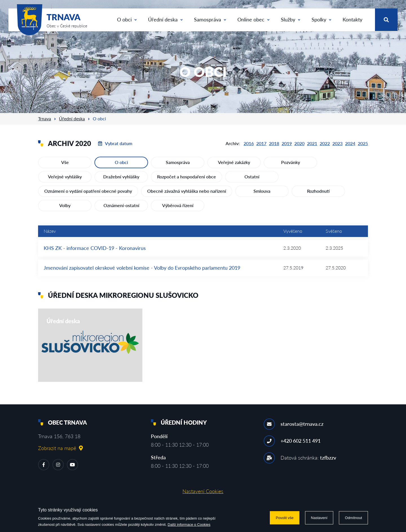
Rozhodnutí (318, 191)
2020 (299, 143)
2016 (249, 143)
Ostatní (252, 177)
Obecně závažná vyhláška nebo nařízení (187, 191)
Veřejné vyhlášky (65, 177)
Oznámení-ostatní (121, 205)
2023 (337, 143)
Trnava (45, 118)
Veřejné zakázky (234, 162)
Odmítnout (353, 518)
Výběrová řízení (178, 205)
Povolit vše (285, 518)
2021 (312, 143)
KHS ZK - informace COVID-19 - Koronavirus (95, 248)
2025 (363, 143)
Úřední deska (165, 19)
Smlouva (262, 191)
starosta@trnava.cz (302, 424)
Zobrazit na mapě (60, 448)
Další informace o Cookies (189, 525)
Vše (65, 162)
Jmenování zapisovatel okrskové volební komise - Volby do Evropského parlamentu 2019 (142, 268)
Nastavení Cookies (203, 491)
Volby (65, 205)
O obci (127, 19)
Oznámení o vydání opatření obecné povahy (88, 191)
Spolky (321, 19)
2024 (350, 143)
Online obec (253, 19)
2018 (274, 143)
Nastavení (319, 518)
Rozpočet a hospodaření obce (187, 177)
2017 (261, 143)
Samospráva (210, 19)
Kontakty (352, 19)
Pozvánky (291, 162)
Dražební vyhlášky (121, 177)
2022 (325, 143)
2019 (287, 143)
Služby (291, 19)
